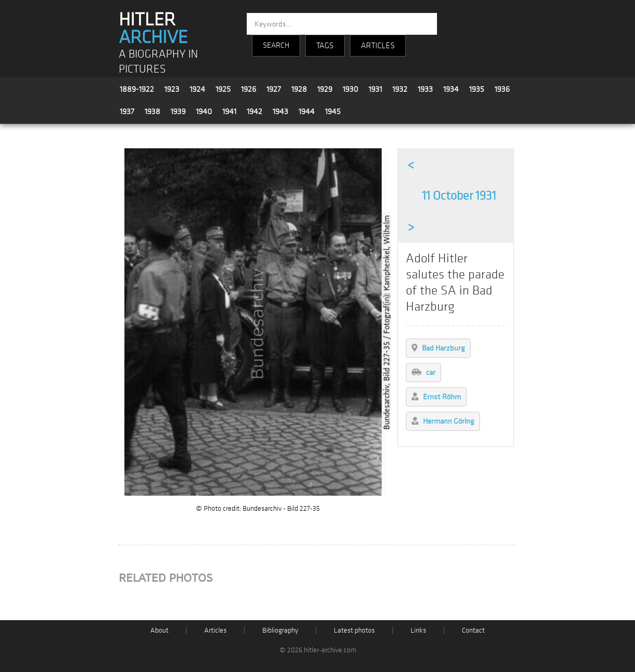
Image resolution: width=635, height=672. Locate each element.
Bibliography (280, 630)
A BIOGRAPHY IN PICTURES (158, 62)
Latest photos (354, 630)
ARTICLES (378, 46)
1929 (325, 89)
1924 (197, 89)
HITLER (153, 29)
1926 (249, 89)
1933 (425, 89)
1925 (223, 89)
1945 (333, 111)
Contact (473, 630)
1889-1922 (137, 89)
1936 (502, 89)
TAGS (325, 46)
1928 (299, 89)
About (159, 630)
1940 (204, 111)
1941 (229, 111)
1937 (127, 111)
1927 (274, 89)
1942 (255, 111)
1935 (477, 89)
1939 (178, 111)
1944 (307, 111)
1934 (451, 89)
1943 (280, 111)
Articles (215, 630)
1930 (350, 89)
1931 (375, 89)
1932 (400, 89)
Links (418, 630)
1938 (152, 111)
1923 (172, 89)
